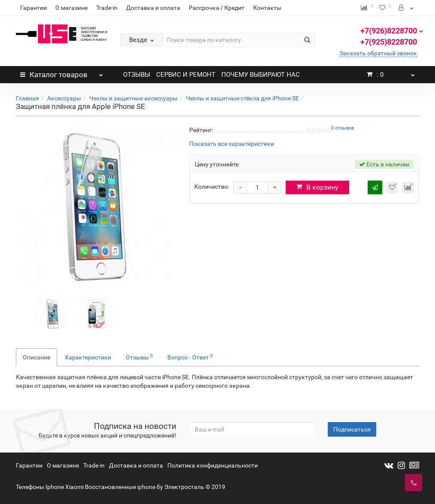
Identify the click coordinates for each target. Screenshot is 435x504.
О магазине (71, 8)
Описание (36, 357)
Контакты (267, 8)
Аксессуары (64, 98)
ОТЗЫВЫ (137, 75)
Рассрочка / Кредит (217, 8)
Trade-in (107, 8)
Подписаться (352, 429)
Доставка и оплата (153, 8)
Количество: (212, 187)
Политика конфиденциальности (213, 465)
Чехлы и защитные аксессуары (133, 98)
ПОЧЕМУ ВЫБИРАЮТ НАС (261, 75)
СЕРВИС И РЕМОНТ (186, 75)
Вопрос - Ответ (190, 357)
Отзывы (139, 357)
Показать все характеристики (232, 144)
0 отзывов (343, 128)
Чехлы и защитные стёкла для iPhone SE (242, 98)
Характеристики (88, 357)
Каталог (62, 72)
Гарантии (33, 8)
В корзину (317, 187)
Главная (27, 98)
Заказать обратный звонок (378, 53)
